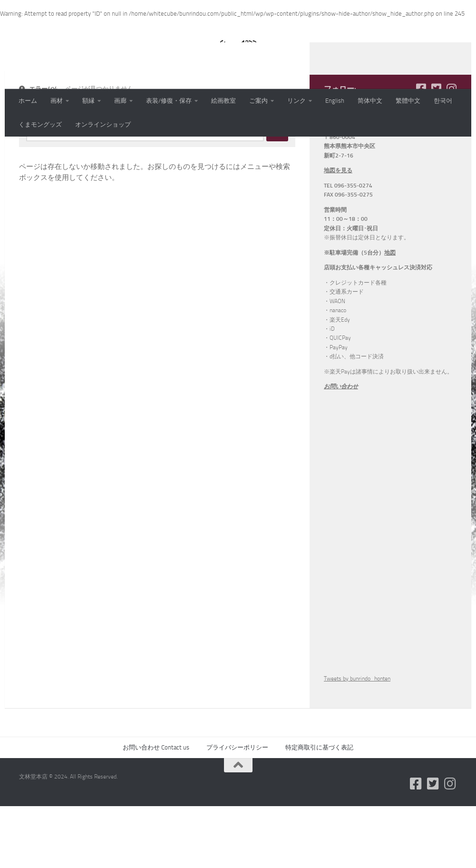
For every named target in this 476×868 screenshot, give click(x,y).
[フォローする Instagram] (451, 150)
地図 (390, 315)
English (335, 101)
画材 (57, 101)
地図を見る (338, 232)
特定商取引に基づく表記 (319, 809)
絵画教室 (223, 101)
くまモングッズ (40, 124)
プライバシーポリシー (237, 809)
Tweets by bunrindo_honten (357, 740)
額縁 (88, 101)
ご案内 (258, 101)
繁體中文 (408, 101)
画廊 (120, 101)
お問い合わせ (341, 448)
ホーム (28, 101)
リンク (296, 101)
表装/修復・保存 (169, 101)
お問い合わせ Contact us (156, 809)
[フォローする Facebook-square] (421, 150)
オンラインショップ (103, 124)
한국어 (443, 101)
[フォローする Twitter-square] (436, 150)
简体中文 (370, 101)
